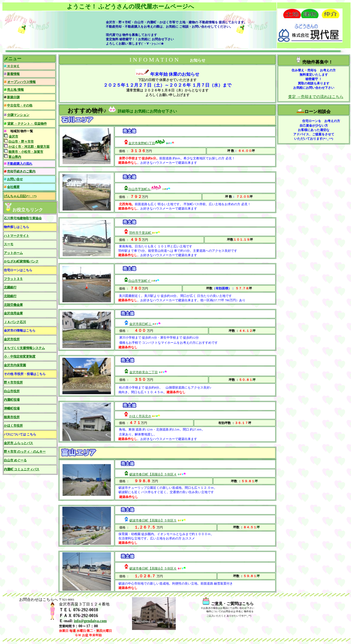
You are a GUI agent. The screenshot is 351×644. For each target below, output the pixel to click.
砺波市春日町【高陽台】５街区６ (153, 568)
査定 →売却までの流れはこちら (316, 97)
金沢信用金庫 (13, 313)
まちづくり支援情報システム (24, 348)
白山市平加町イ (140, 281)
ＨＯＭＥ (13, 66)
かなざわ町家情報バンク (21, 261)
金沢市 (13, 136)
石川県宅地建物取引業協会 (23, 218)
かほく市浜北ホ (140, 416)
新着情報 (13, 74)
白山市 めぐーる (15, 460)
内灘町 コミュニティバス (22, 469)
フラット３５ (13, 279)
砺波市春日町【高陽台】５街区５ (153, 520)
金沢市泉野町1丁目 (142, 143)
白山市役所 (12, 391)
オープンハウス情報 (21, 82)
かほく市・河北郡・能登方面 (29, 147)
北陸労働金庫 (13, 305)
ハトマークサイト (17, 236)
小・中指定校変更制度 (20, 356)
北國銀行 (10, 287)
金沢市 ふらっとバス (18, 443)
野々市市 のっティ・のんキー (25, 452)
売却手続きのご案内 (21, 171)
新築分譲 (13, 97)
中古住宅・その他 (20, 105)
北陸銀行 (10, 296)
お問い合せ (15, 179)
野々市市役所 (13, 382)
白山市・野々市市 (21, 142)
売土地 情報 (15, 90)
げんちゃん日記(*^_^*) (20, 196)
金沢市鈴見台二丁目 (144, 372)
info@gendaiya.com (90, 621)
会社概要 (13, 187)
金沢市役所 (12, 339)
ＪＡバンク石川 (15, 322)
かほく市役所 (13, 426)
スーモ (9, 244)
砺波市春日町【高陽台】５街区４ (153, 474)
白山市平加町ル (140, 189)
